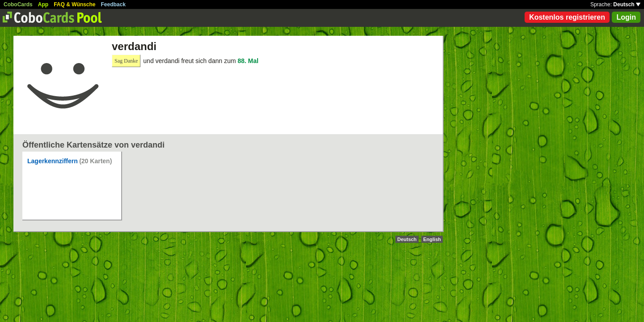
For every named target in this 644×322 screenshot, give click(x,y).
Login (626, 17)
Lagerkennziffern (53, 161)
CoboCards (18, 4)
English (432, 239)
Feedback (113, 4)
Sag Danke (126, 61)
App (43, 4)
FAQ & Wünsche (74, 4)
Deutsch (627, 4)
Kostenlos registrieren (567, 17)
